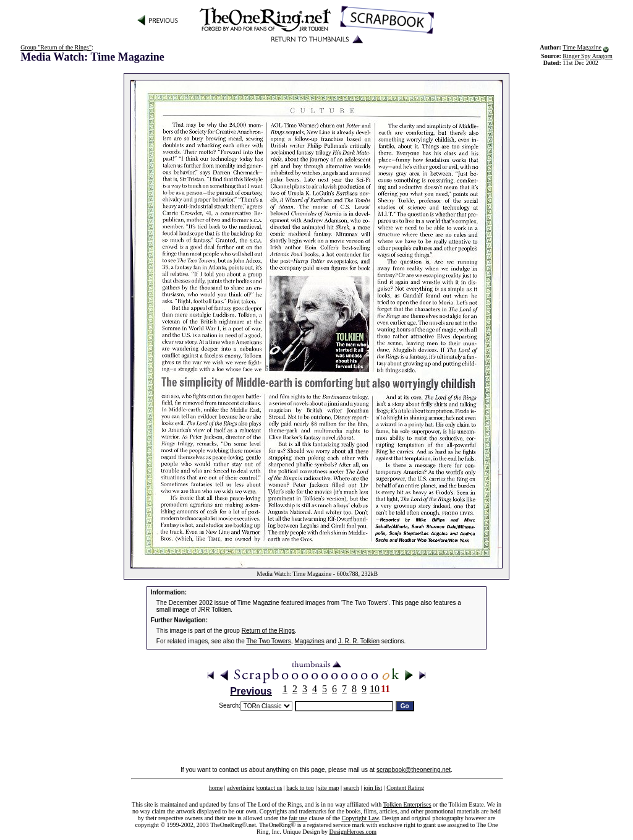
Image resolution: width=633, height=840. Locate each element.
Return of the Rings (268, 631)
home (216, 788)
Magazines (309, 641)
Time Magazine (582, 47)
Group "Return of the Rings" (56, 47)
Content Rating (405, 788)
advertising (240, 788)
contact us (270, 788)
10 (375, 689)
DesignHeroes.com (353, 832)
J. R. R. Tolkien (359, 641)
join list (373, 788)
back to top (300, 788)
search (351, 788)
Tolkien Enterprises (407, 804)
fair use (298, 818)
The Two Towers (268, 641)
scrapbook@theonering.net (414, 770)
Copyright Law (360, 818)
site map (329, 788)
